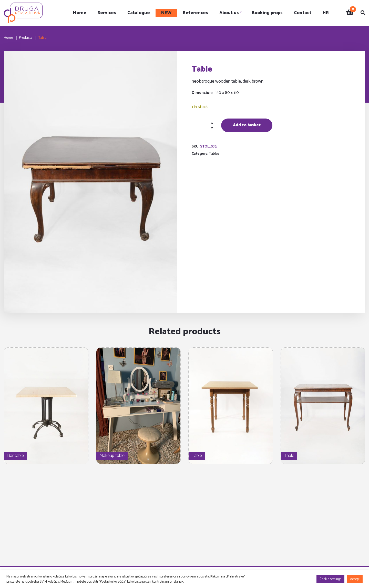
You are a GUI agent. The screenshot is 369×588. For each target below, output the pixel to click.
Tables (214, 154)
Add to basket (247, 125)
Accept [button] (355, 579)
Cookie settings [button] (330, 579)
